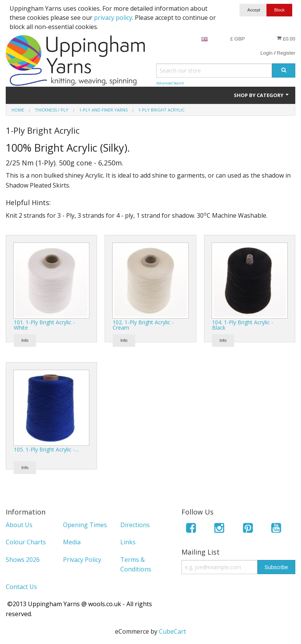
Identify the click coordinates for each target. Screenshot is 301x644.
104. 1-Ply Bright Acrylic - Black (243, 325)
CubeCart (172, 631)
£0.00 (286, 39)
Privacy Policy (82, 560)
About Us (19, 525)
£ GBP (238, 39)
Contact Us (21, 587)
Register (286, 53)
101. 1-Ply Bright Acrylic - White (44, 325)
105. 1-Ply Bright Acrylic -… (46, 449)
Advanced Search (170, 83)
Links (128, 542)
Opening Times (85, 525)
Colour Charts (26, 542)
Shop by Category (262, 95)
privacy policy (113, 18)
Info (25, 340)
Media (72, 542)
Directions (135, 525)
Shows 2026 (23, 560)
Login (267, 53)
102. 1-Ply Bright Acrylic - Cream (143, 325)
